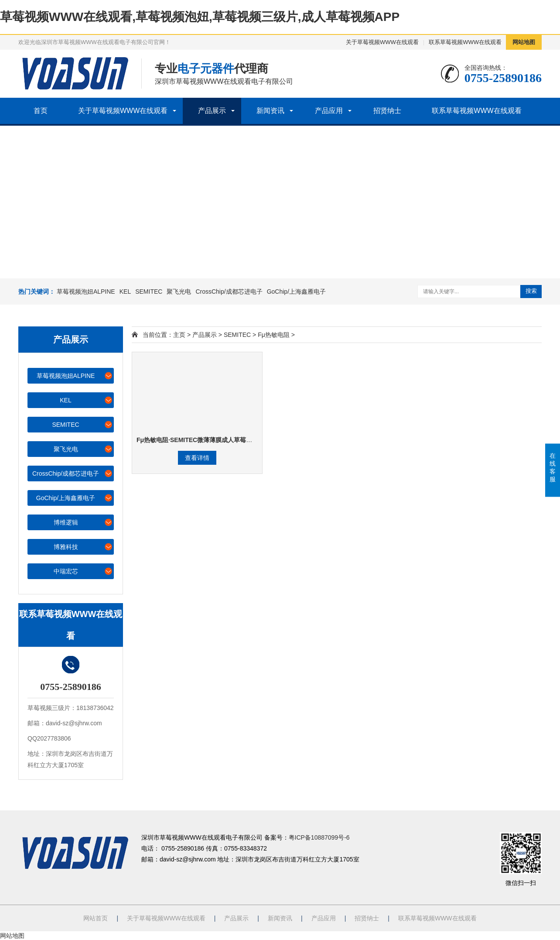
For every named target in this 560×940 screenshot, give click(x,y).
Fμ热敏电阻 (274, 335)
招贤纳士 (387, 111)
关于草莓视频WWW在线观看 (382, 42)
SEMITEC (149, 292)
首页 (41, 111)
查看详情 (197, 458)
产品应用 (329, 111)
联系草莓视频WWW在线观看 (465, 42)
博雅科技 (84, 547)
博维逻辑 (84, 522)
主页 (179, 335)
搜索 (531, 291)
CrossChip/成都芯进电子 (229, 292)
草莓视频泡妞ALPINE (86, 292)
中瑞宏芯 (84, 571)
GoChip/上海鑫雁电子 (296, 292)
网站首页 (96, 918)
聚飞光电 (179, 292)
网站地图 (524, 42)
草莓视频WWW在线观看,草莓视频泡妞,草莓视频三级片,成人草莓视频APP (200, 17)
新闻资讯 (270, 111)
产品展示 (212, 111)
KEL (125, 292)
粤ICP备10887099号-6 (319, 837)
